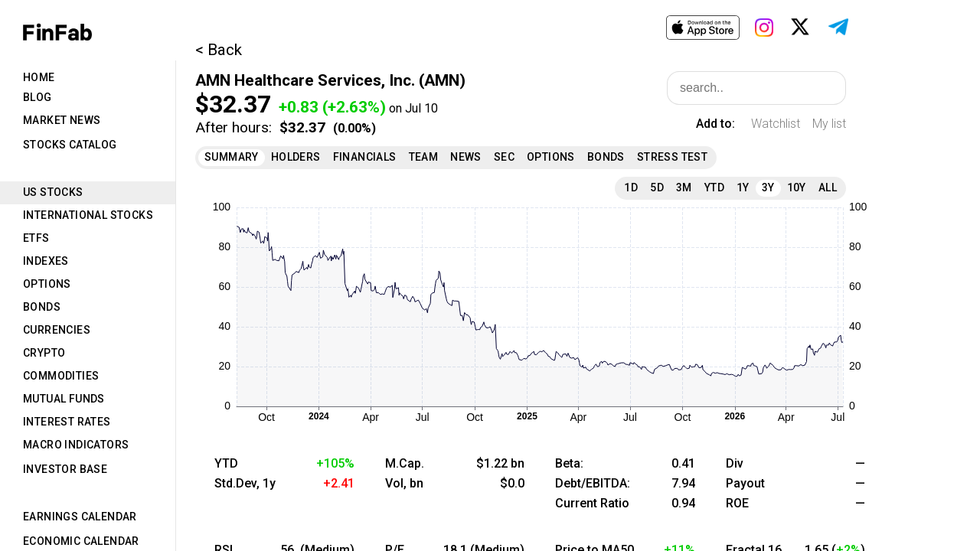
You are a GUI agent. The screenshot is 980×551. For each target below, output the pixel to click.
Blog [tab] (38, 97)
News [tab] (466, 157)
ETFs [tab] (36, 238)
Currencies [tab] (57, 330)
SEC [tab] (504, 157)
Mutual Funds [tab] (64, 399)
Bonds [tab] (42, 307)
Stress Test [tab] (672, 157)
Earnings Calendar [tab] (80, 517)
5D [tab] (657, 187)
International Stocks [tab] (88, 215)
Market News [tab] (62, 120)
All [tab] (828, 187)
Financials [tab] (365, 157)
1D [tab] (631, 187)
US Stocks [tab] (53, 192)
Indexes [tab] (46, 261)
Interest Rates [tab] (67, 422)
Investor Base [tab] (65, 469)
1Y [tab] (743, 187)
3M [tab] (684, 187)
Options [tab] (47, 284)
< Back (219, 50)
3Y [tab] (768, 187)
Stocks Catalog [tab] (70, 145)
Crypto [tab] (44, 353)
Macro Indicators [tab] (76, 445)
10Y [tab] (797, 187)
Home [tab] (39, 77)
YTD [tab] (714, 187)
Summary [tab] (232, 157)
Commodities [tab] (61, 376)
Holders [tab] (296, 157)
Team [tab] (424, 157)
